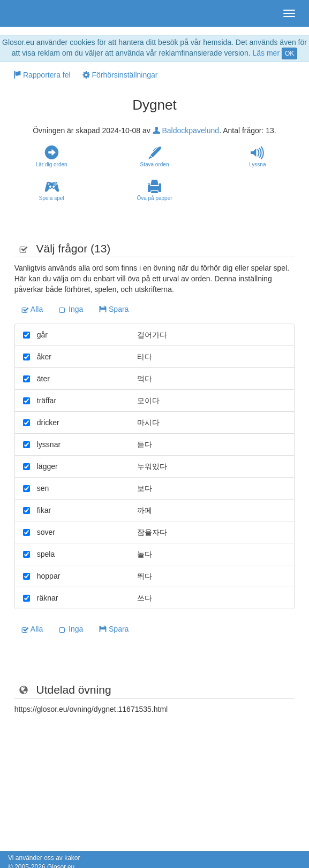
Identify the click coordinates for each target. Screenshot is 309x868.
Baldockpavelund (186, 130)
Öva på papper (154, 190)
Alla (32, 309)
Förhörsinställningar (120, 75)
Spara (114, 309)
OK (289, 53)
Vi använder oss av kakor (44, 858)
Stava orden (154, 157)
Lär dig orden (51, 157)
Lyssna (258, 157)
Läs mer (266, 53)
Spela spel (51, 190)
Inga (71, 309)
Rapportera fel (42, 75)
